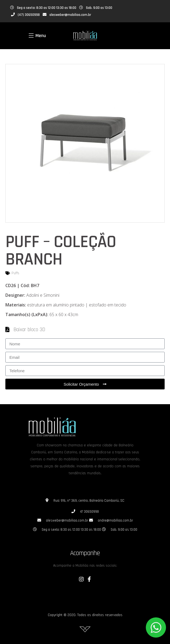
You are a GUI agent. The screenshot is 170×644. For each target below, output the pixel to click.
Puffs (15, 273)
